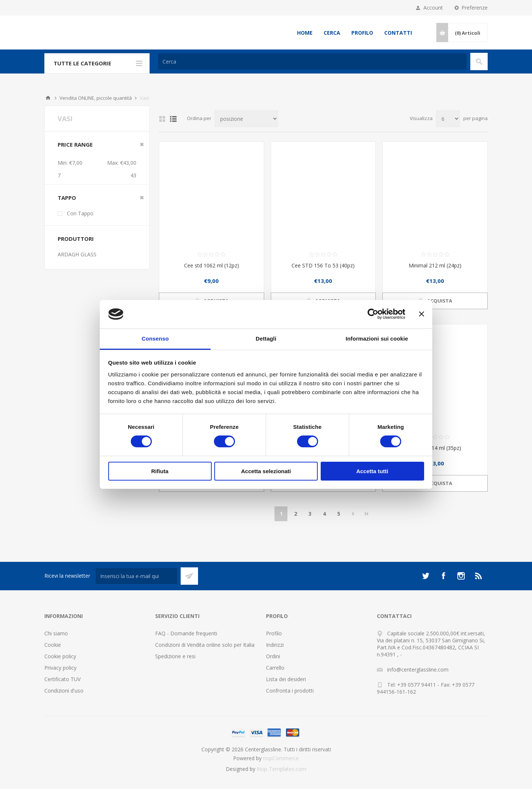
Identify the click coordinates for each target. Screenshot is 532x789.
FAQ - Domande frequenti (186, 633)
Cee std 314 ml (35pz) (435, 448)
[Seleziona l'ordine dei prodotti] (246, 119)
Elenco (173, 119)
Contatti (398, 33)
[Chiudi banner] (422, 314)
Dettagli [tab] (266, 339)
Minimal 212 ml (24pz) (435, 265)
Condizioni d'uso (64, 691)
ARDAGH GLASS (77, 254)
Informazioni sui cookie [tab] (377, 339)
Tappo (67, 198)
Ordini (273, 656)
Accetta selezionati (266, 471)
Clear (142, 144)
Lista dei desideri (286, 679)
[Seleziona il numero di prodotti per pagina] (448, 119)
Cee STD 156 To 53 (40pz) (323, 265)
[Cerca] (312, 62)
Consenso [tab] (155, 339)
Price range (75, 144)
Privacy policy (60, 668)
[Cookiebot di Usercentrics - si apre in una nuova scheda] (373, 314)
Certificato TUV (62, 679)
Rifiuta (160, 471)
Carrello (275, 668)
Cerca (332, 33)
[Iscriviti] (136, 576)
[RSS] (479, 576)
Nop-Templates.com (282, 769)
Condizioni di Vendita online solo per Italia (205, 645)
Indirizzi (275, 645)
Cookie (53, 645)
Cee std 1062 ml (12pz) (212, 265)
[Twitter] (426, 576)
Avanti (353, 514)
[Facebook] (443, 576)
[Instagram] (461, 576)
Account (433, 8)
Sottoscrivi (189, 576)
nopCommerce (281, 758)
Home (305, 33)
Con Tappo (80, 213)
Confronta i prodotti (290, 691)
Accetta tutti (372, 471)
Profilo (362, 33)
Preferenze (475, 8)
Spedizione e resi (175, 656)
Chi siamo (56, 633)
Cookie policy (60, 656)
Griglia (162, 119)
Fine (366, 514)
